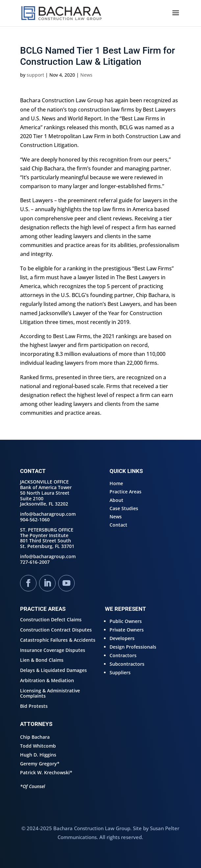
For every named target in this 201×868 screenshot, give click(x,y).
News (86, 75)
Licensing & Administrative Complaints (50, 693)
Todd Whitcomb (38, 746)
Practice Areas (126, 492)
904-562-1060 (35, 520)
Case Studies (124, 508)
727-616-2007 (35, 562)
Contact (118, 525)
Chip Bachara (35, 737)
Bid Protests (34, 706)
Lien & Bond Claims (42, 660)
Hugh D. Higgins (38, 755)
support (35, 75)
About (116, 500)
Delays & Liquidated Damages (53, 670)
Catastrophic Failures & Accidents (58, 640)
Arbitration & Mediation (47, 680)
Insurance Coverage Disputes (53, 650)
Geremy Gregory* (40, 764)
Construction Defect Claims (51, 620)
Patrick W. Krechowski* (46, 772)
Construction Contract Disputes (56, 630)
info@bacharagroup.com (48, 514)
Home (116, 483)
